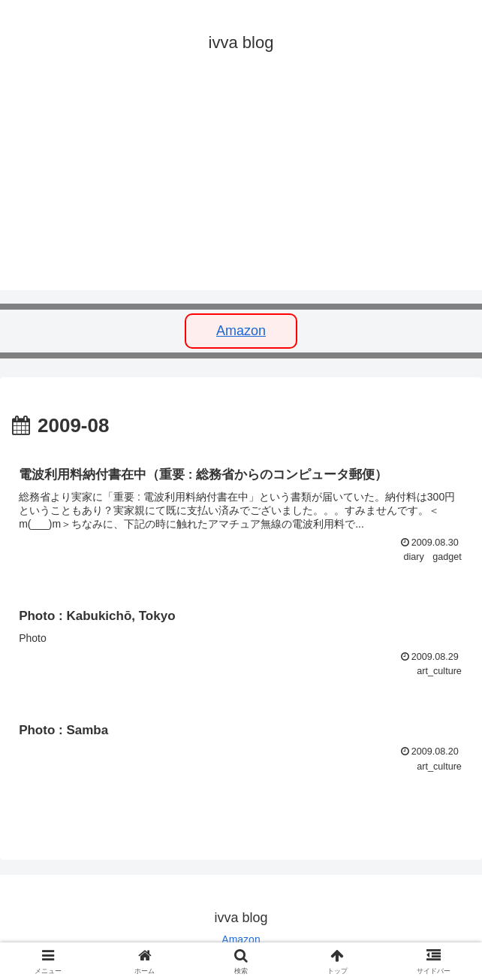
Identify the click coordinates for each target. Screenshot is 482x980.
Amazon (241, 331)
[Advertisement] (241, 185)
